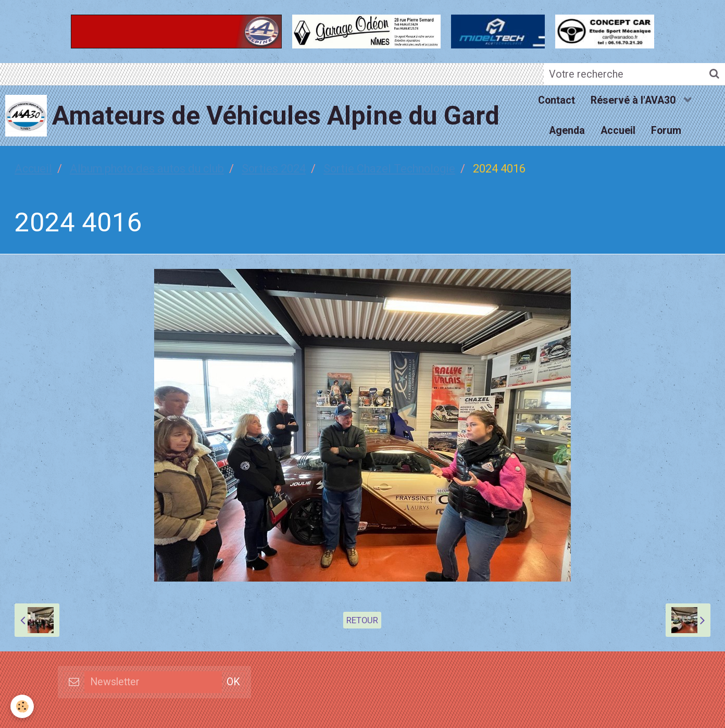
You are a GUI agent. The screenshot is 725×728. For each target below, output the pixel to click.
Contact (557, 100)
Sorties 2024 (274, 169)
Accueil (618, 131)
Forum (666, 131)
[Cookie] (22, 706)
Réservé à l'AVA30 (634, 100)
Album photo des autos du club (147, 169)
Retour (362, 620)
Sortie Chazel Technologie (389, 169)
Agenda (567, 131)
